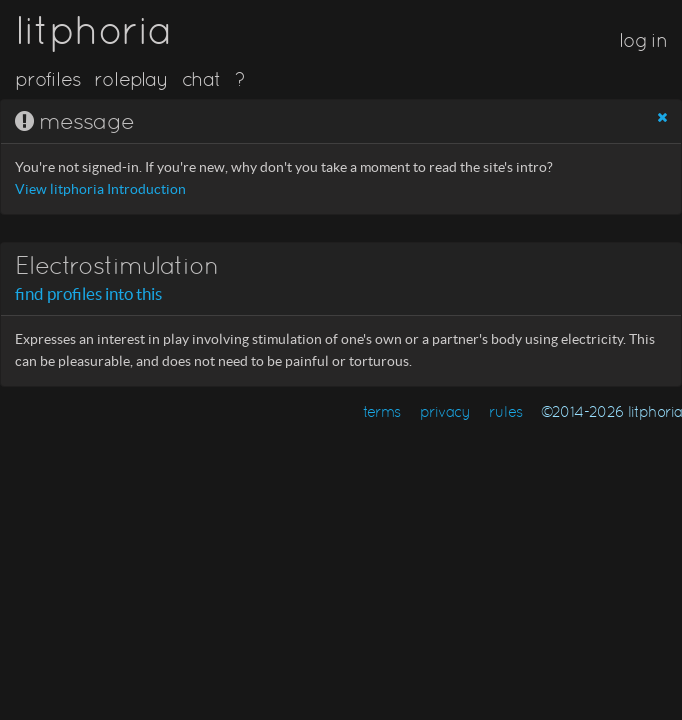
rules (505, 411)
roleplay (131, 79)
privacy (445, 411)
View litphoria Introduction (100, 189)
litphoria (93, 30)
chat (201, 79)
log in (643, 40)
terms (382, 411)
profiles (48, 79)
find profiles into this (88, 294)
